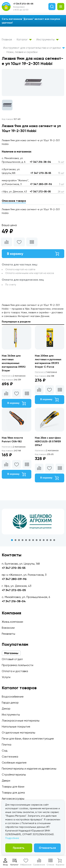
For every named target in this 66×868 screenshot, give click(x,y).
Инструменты (48, 39)
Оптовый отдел (12, 659)
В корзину (33, 254)
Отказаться (47, 848)
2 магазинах (14, 376)
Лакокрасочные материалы (21, 721)
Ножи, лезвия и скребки (22, 52)
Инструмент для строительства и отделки (34, 48)
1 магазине (46, 372)
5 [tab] (26, 540)
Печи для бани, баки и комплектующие (28, 739)
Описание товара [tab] (14, 201)
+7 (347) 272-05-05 (23, 4)
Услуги (6, 677)
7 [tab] (33, 540)
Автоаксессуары (13, 799)
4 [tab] (23, 540)
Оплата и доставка (15, 671)
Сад (5, 751)
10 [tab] (44, 540)
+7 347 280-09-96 (41, 184)
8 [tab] (37, 540)
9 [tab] (40, 540)
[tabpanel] (33, 522)
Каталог (24, 39)
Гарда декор (10, 703)
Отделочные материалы (18, 733)
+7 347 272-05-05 (40, 192)
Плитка (7, 745)
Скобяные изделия (14, 763)
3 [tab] (19, 540)
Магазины (11, 653)
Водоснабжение (13, 697)
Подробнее (12, 838)
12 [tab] (51, 540)
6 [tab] (30, 540)
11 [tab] (47, 540)
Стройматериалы (14, 775)
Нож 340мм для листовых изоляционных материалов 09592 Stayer (14, 363)
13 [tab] (54, 540)
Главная (7, 39)
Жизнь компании (12, 622)
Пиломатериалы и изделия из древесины (29, 769)
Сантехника (10, 757)
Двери (6, 781)
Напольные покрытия (16, 727)
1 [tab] (12, 540)
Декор (6, 709)
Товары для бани (13, 787)
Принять (19, 848)
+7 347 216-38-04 (40, 162)
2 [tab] (15, 540)
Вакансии (8, 628)
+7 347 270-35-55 (41, 173)
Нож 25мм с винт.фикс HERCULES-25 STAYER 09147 (48, 442)
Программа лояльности (18, 665)
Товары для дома (13, 793)
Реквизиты (8, 634)
